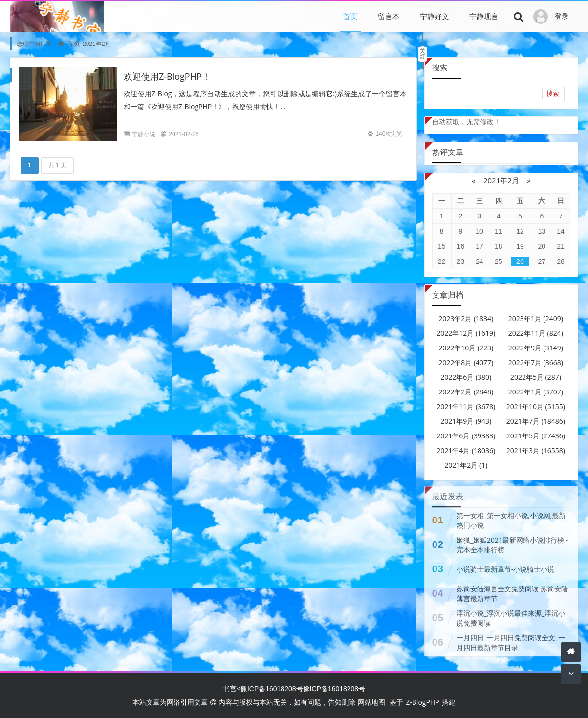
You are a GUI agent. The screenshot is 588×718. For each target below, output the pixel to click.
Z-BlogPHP (422, 702)
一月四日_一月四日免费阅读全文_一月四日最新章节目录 (511, 640)
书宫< (232, 688)
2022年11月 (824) (536, 333)
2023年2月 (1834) (466, 318)
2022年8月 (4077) (466, 362)
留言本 (389, 16)
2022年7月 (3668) (536, 362)
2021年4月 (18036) (466, 450)
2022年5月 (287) (536, 377)
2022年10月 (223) (466, 348)
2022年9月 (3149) (536, 348)
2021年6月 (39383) (466, 436)
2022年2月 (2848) (466, 392)
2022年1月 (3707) (536, 392)
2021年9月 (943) (466, 421)
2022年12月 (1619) (466, 333)
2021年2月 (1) (466, 465)
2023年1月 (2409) (536, 318)
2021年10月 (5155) (536, 406)
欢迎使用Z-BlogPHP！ (167, 76)
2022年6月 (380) (466, 377)
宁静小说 (144, 134)
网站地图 (371, 702)
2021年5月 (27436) (536, 436)
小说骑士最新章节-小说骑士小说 (506, 567)
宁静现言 (484, 16)
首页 (350, 16)
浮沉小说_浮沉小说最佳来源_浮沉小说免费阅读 (511, 616)
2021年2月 (501, 180)
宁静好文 (435, 16)
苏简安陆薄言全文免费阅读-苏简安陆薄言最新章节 (512, 591)
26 (520, 261)
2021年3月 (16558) (536, 450)
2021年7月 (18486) (536, 421)
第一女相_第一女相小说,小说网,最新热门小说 (511, 518)
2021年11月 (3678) (466, 406)
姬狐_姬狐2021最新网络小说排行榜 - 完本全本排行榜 (512, 542)
